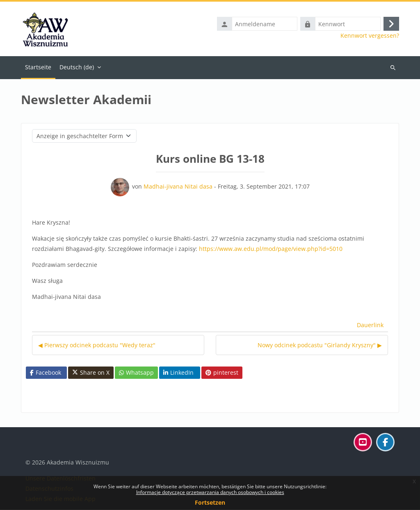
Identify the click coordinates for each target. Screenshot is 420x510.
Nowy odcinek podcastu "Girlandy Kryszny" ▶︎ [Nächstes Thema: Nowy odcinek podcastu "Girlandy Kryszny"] (320, 345)
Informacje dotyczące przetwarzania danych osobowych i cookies (210, 492)
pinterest (222, 373)
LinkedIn (178, 373)
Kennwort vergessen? (370, 36)
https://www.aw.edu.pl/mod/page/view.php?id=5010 (271, 249)
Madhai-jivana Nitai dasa (178, 187)
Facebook (46, 373)
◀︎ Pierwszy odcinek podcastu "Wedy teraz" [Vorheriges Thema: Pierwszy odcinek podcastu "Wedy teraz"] (97, 345)
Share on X (91, 373)
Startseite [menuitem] (38, 67)
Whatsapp (136, 373)
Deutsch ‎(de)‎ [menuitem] (77, 67)
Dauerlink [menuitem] (370, 325)
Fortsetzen (210, 502)
